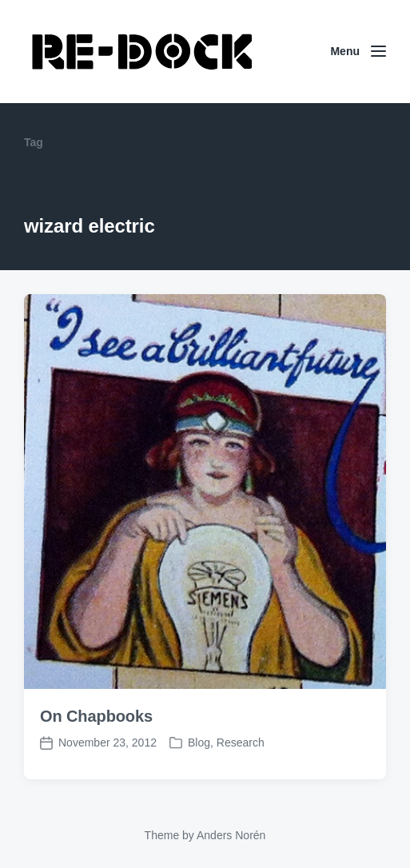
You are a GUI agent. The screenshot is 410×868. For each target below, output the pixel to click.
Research (241, 743)
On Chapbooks (96, 716)
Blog (199, 743)
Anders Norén (231, 835)
